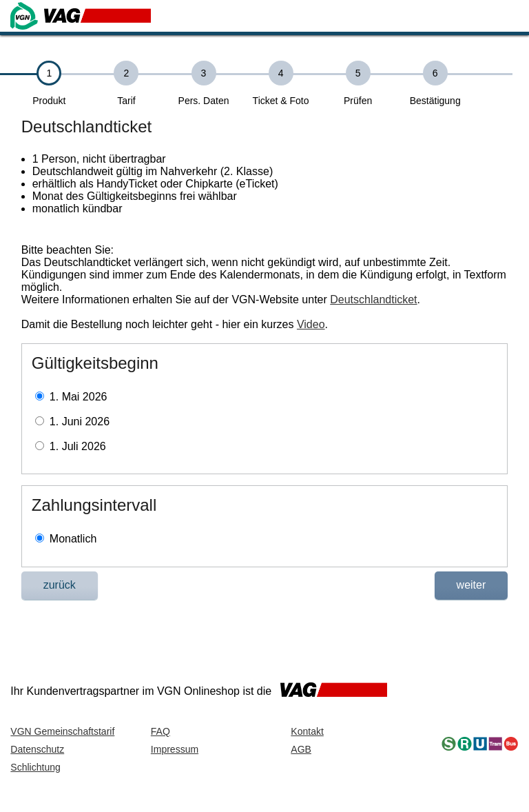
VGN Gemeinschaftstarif (62, 731)
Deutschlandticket (373, 300)
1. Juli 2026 (78, 446)
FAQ (160, 731)
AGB (301, 749)
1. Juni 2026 (80, 422)
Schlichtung (35, 767)
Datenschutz (37, 749)
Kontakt (307, 731)
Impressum (175, 749)
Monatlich (73, 539)
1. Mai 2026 (79, 397)
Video (311, 324)
